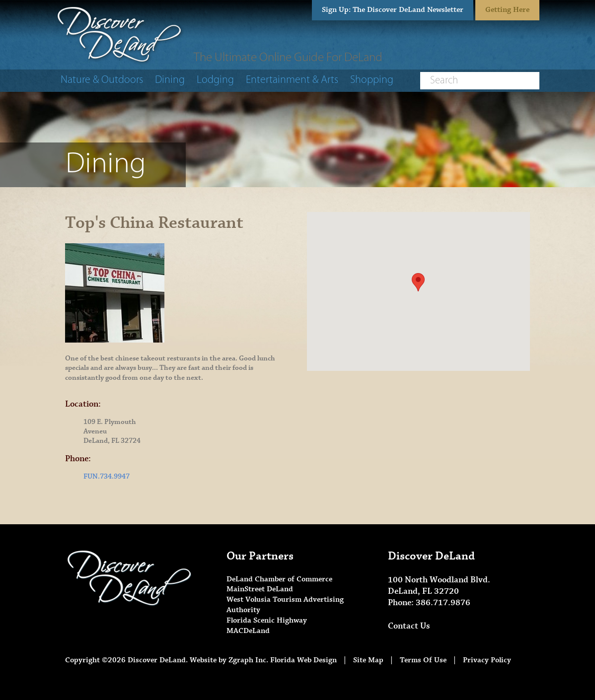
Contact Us (409, 626)
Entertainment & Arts (292, 80)
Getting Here (507, 10)
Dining (170, 80)
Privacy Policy (487, 660)
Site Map (368, 660)
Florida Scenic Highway (267, 620)
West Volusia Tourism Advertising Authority (285, 605)
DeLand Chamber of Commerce (279, 579)
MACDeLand (248, 631)
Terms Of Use (423, 660)
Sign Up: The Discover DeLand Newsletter (393, 10)
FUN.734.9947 (107, 477)
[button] (418, 282)
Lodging (215, 80)
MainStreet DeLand (260, 589)
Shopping (372, 80)
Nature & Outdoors (102, 80)
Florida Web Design (303, 660)
